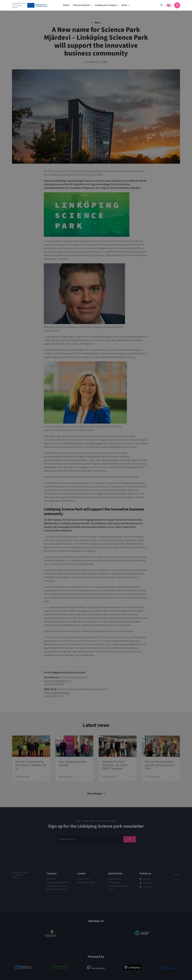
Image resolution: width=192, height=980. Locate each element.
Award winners (115, 879)
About (124, 5)
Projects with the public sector (119, 888)
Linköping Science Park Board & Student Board (57, 888)
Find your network (81, 5)
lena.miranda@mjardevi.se (58, 681)
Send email (51, 879)
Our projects (114, 883)
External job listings (86, 883)
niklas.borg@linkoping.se (57, 693)
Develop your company (106, 5)
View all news (96, 794)
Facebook (147, 887)
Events (66, 5)
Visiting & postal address (57, 883)
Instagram (147, 883)
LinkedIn (147, 879)
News (97, 23)
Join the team (83, 879)
